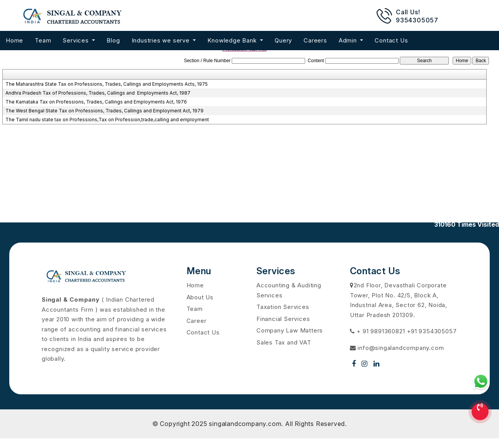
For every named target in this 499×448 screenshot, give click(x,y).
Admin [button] (349, 40)
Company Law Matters (290, 330)
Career (197, 321)
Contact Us (391, 40)
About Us (200, 297)
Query (283, 40)
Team (43, 40)
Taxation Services (283, 307)
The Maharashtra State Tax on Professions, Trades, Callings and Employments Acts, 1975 (107, 84)
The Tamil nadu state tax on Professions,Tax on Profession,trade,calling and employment (107, 120)
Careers (315, 40)
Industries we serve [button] (162, 40)
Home (14, 40)
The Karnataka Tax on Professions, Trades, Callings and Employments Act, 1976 (96, 102)
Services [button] (76, 40)
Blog (113, 40)
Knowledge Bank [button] (233, 40)
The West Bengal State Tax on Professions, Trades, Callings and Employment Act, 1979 (104, 111)
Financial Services (283, 319)
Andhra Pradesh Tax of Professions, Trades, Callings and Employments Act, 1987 (98, 93)
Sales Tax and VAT (284, 342)
